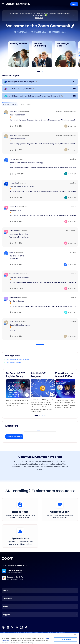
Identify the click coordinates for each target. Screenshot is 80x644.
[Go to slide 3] (42, 415)
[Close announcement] (73, 16)
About (6, 591)
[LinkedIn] (8, 627)
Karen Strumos (14, 111)
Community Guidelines (13, 363)
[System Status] (20, 536)
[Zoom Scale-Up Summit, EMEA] (67, 393)
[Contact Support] (60, 509)
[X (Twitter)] (12, 627)
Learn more (39, 18)
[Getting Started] (19, 54)
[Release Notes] (20, 509)
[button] (3, 4)
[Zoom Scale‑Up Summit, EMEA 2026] (21, 89)
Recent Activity (10, 104)
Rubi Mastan (14, 231)
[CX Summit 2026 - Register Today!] (18, 393)
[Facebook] (26, 627)
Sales (5, 607)
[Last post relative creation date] (72, 126)
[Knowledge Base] (65, 54)
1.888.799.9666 (21, 565)
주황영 (12, 252)
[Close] (75, 635)
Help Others (26, 104)
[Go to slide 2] (40, 415)
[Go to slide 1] (36, 415)
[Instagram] (21, 627)
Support (6, 615)
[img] (73, 16)
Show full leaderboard (14, 437)
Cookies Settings (66, 639)
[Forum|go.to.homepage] (18, 4)
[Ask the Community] (42, 54)
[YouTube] (17, 627)
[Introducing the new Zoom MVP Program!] (22, 82)
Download (7, 599)
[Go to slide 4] (45, 415)
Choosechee (14, 183)
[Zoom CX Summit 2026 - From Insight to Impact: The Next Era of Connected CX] (35, 96)
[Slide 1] (39, 71)
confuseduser (14, 298)
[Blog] (3, 627)
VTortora (12, 159)
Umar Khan (13, 322)
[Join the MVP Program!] (43, 393)
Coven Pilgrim (14, 207)
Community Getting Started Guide (17, 359)
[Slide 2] (42, 71)
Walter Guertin (14, 274)
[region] (40, 638)
